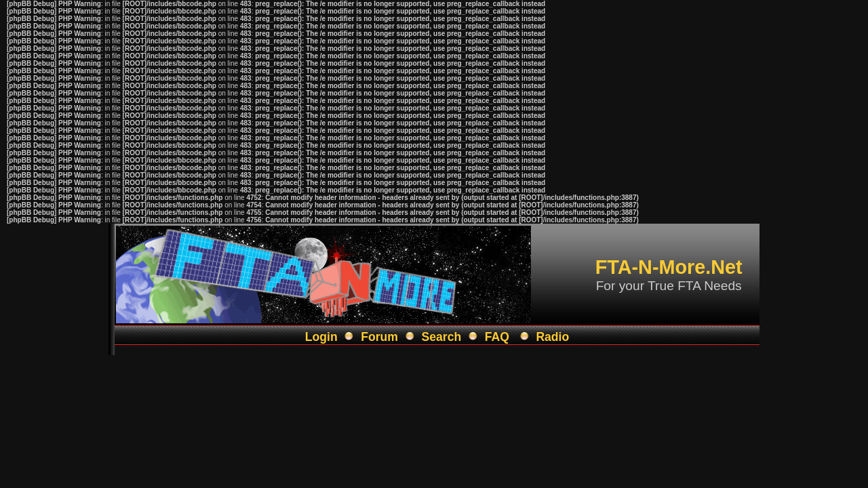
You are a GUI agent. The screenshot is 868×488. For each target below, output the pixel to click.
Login (321, 337)
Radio (552, 337)
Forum (379, 337)
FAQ (497, 337)
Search (442, 337)
